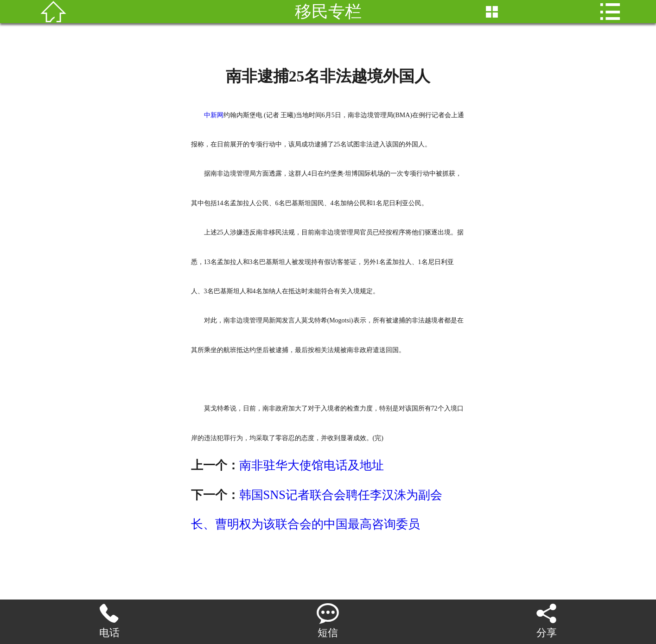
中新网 (214, 115)
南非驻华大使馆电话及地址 (312, 465)
